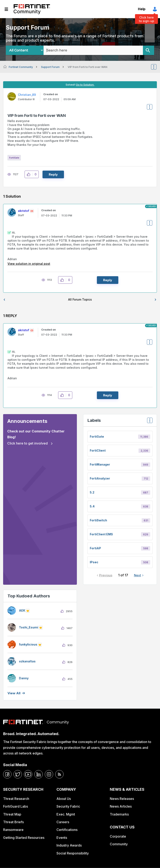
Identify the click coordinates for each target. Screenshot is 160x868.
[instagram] (49, 774)
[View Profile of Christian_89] (27, 95)
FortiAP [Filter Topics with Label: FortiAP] (95, 548)
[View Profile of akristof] (24, 211)
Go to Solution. (85, 85)
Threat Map (12, 814)
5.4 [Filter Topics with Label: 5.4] (92, 506)
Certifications (67, 830)
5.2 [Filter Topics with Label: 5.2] (92, 492)
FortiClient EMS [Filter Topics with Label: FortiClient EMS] (101, 534)
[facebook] (7, 774)
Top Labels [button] (149, 422)
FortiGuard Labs (16, 806)
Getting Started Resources (24, 838)
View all (14, 693)
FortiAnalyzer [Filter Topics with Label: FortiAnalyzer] (100, 478)
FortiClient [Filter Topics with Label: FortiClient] (98, 450)
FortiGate (14, 158)
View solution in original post (29, 264)
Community (119, 844)
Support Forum (50, 67)
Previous (106, 575)
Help (142, 9)
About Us (64, 799)
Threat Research (16, 799)
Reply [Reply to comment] (108, 280)
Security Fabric (68, 806)
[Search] (149, 50)
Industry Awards (69, 845)
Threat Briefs (13, 822)
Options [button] (156, 67)
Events (62, 838)
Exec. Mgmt (66, 814)
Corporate (118, 836)
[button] (30, 174)
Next (137, 575)
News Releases (122, 799)
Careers (63, 822)
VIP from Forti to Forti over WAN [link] (87, 67)
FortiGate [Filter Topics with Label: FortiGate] (97, 436)
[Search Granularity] (25, 50)
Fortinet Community (32, 9)
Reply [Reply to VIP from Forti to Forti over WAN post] (53, 174)
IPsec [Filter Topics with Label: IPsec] (94, 562)
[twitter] (18, 774)
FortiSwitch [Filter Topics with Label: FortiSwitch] (98, 520)
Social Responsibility (73, 853)
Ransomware (13, 830)
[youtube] (28, 774)
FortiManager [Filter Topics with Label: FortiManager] (100, 464)
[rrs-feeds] (59, 774)
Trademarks (119, 814)
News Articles (121, 806)
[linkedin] (39, 774)
